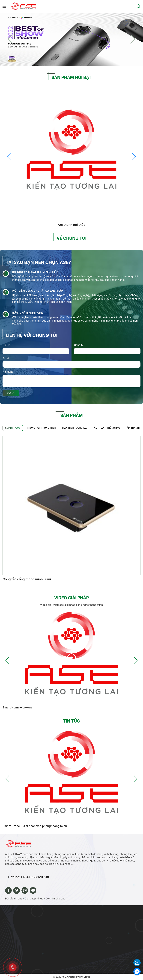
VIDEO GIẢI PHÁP (71, 598)
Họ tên (6, 345)
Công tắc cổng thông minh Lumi (27, 579)
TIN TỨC (71, 721)
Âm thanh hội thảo (71, 225)
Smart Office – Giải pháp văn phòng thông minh (35, 826)
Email (6, 358)
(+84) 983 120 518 (35, 877)
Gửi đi (11, 393)
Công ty (79, 345)
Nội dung (8, 372)
